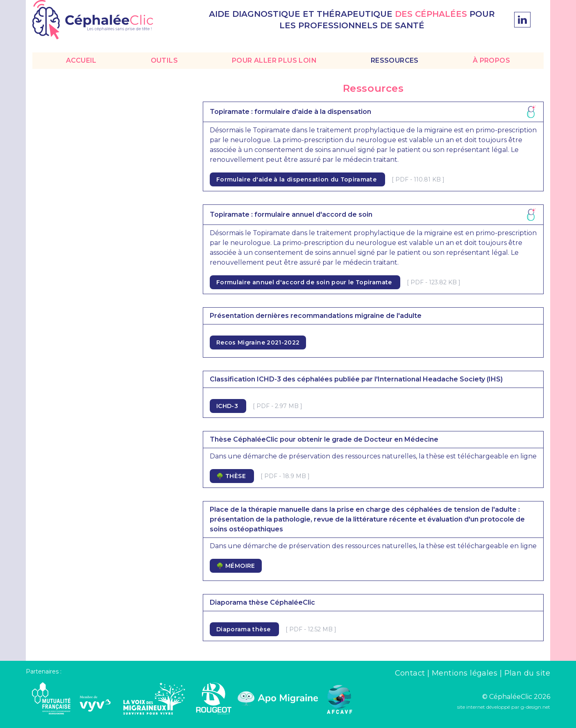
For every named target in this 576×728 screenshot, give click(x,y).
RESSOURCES (395, 60)
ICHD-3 (228, 406)
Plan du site (527, 673)
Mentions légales (466, 673)
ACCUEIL (81, 60)
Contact (411, 673)
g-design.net (535, 707)
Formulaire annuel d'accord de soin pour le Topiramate (305, 282)
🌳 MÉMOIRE (236, 566)
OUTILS (164, 60)
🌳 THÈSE (232, 476)
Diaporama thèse (244, 629)
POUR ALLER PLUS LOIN (274, 60)
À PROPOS (491, 60)
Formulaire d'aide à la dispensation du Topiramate (297, 179)
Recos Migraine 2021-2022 (258, 342)
